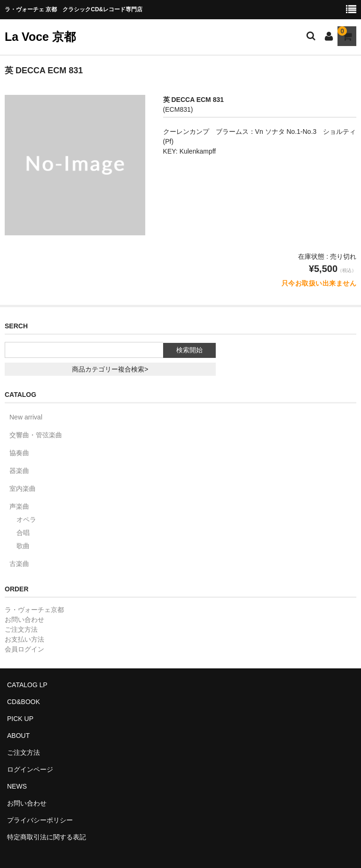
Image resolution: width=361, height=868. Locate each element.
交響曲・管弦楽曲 (36, 435)
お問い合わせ (24, 620)
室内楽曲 (23, 488)
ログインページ (30, 769)
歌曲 (23, 546)
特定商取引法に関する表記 (47, 837)
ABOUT (18, 736)
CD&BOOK (24, 702)
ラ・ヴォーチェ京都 (34, 610)
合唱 (23, 533)
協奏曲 (19, 453)
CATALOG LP (27, 685)
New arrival (26, 417)
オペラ (26, 519)
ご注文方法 (21, 629)
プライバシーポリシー (40, 820)
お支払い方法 (24, 639)
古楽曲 (19, 564)
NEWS (17, 786)
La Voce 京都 (40, 37)
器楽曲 (19, 471)
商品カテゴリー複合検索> (110, 369)
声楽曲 (19, 506)
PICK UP (20, 719)
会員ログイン (24, 649)
